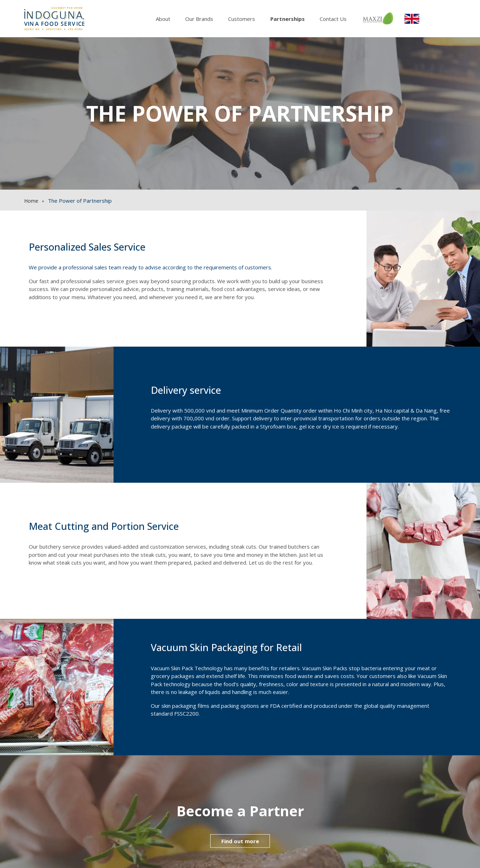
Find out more (240, 841)
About (163, 19)
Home (31, 201)
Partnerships (288, 19)
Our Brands (199, 19)
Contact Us (333, 19)
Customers (242, 19)
